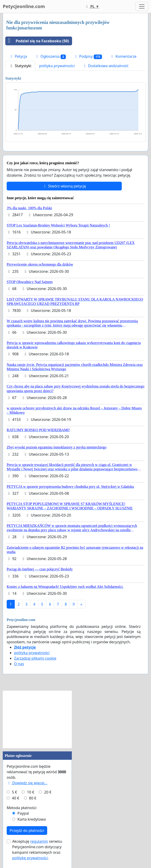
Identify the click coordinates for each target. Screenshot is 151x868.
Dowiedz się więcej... (27, 783)
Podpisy (88, 56)
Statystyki (20, 66)
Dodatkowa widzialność (105, 66)
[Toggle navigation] (142, 6)
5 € (15, 792)
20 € (48, 792)
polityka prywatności (57, 66)
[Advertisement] (37, 719)
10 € (31, 792)
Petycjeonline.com (24, 6)
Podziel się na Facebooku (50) (37, 41)
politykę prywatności (30, 858)
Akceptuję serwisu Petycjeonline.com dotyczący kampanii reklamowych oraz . (37, 850)
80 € (33, 798)
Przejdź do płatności (27, 831)
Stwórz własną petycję (64, 186)
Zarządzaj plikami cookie (35, 658)
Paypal (23, 813)
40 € (16, 798)
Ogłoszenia (50, 56)
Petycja (18, 56)
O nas (19, 664)
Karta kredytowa (32, 819)
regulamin (39, 841)
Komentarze (123, 56)
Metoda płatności (22, 808)
